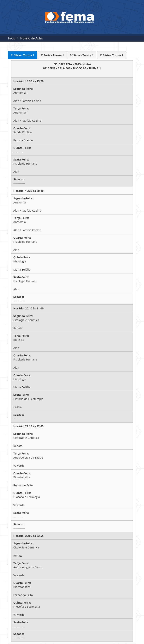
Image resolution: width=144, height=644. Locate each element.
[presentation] (23, 55)
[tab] (23, 55)
